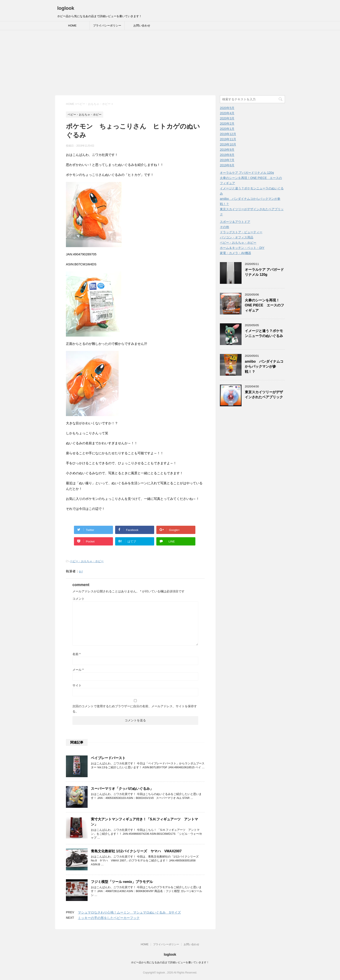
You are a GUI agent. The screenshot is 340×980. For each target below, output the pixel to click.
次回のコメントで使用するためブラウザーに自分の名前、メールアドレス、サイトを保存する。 (135, 709)
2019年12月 (228, 134)
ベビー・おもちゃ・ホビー (87, 561)
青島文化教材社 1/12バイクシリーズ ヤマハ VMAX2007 (136, 851)
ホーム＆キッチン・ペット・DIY (242, 248)
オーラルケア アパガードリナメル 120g (247, 173)
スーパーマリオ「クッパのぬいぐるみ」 (122, 789)
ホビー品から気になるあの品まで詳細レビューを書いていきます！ (170, 962)
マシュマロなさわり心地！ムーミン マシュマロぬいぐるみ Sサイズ (129, 912)
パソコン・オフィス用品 (237, 237)
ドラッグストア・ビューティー (241, 232)
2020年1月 (227, 129)
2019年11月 (228, 139)
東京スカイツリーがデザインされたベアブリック (264, 395)
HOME (72, 26)
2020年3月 (227, 118)
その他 (224, 227)
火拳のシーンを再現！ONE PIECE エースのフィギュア (264, 305)
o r (81, 571)
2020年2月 (227, 124)
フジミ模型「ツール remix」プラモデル (122, 882)
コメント (78, 599)
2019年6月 (227, 165)
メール (78, 670)
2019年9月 (227, 150)
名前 (76, 654)
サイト (77, 685)
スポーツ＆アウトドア (235, 222)
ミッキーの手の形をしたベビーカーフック (109, 918)
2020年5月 (227, 108)
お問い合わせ (142, 26)
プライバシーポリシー (107, 26)
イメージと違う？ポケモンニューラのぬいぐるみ (264, 333)
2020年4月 (227, 113)
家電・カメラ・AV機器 (235, 253)
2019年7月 (227, 160)
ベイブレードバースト (108, 758)
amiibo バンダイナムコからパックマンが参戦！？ (264, 367)
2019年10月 (228, 144)
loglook (66, 8)
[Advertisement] (170, 63)
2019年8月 (227, 155)
